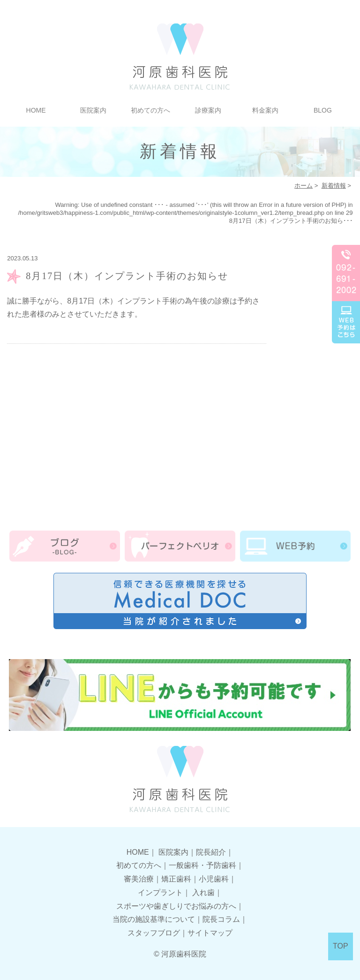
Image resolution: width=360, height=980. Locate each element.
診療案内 (208, 110)
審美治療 (139, 879)
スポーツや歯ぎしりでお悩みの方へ (176, 906)
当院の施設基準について (154, 919)
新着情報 (334, 186)
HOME (36, 110)
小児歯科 (214, 879)
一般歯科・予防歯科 (202, 865)
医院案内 (93, 110)
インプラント (160, 893)
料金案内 (265, 110)
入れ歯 (203, 893)
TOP (341, 946)
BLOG (323, 110)
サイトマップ (210, 933)
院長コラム (221, 919)
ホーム (304, 186)
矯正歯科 (176, 879)
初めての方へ (150, 110)
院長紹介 (211, 852)
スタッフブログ (154, 933)
